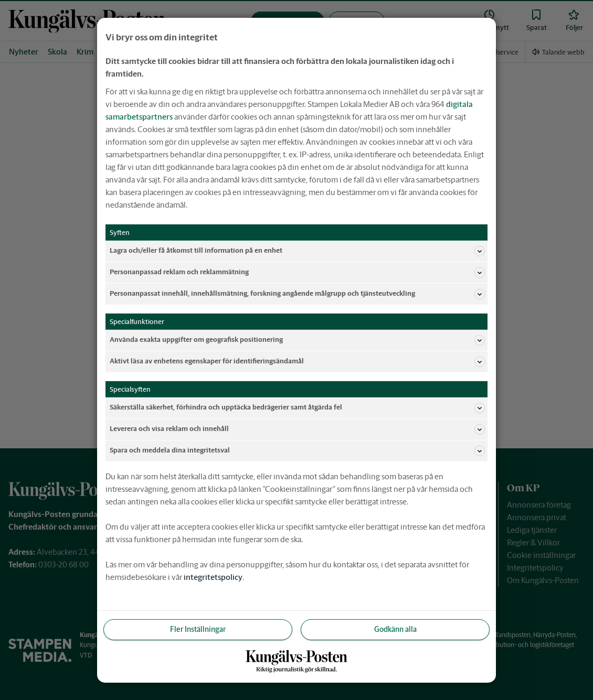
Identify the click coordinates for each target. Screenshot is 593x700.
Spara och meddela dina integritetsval (297, 450)
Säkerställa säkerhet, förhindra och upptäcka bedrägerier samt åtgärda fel (297, 407)
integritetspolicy (213, 577)
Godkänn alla (395, 629)
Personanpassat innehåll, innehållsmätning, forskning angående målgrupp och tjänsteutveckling (297, 294)
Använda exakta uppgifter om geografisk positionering (297, 340)
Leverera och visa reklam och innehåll (297, 429)
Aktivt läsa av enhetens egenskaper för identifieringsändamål (297, 361)
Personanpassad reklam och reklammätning (297, 272)
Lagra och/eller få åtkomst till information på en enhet (297, 251)
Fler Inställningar (198, 629)
